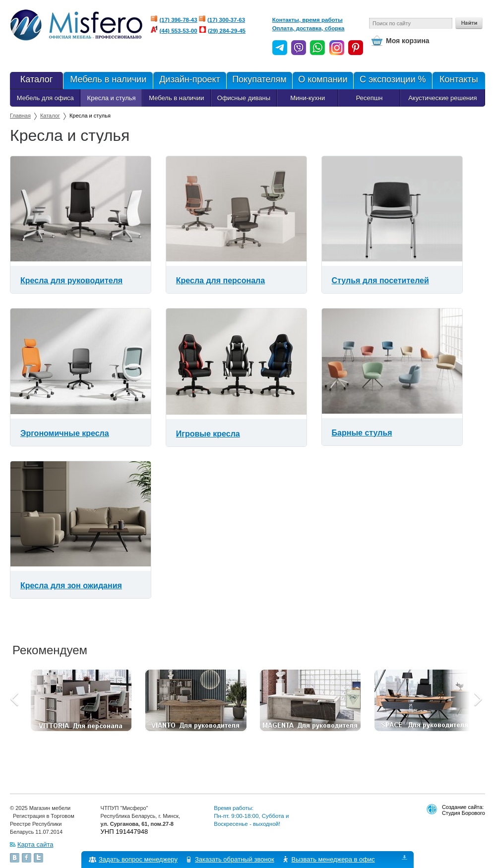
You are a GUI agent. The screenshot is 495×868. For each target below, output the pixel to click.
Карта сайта (35, 844)
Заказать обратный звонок (235, 859)
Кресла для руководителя (71, 280)
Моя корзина (408, 41)
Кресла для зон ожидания (71, 586)
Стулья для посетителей (380, 280)
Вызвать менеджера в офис (333, 859)
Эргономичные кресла (65, 433)
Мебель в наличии (108, 80)
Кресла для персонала (220, 280)
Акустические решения (442, 98)
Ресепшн (370, 98)
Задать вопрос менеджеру (138, 859)
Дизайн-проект (189, 80)
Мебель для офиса (45, 98)
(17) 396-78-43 (179, 20)
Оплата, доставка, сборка (309, 28)
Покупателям (259, 80)
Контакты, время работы (308, 20)
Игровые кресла (208, 434)
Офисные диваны (244, 98)
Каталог (36, 80)
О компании (322, 80)
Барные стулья (362, 433)
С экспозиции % (393, 80)
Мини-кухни (308, 98)
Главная (20, 116)
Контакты (459, 80)
